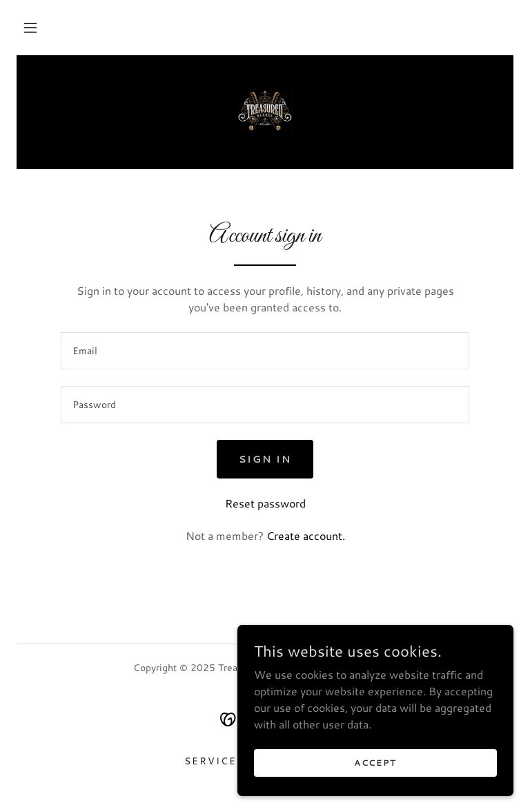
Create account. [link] (306, 535)
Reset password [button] (265, 503)
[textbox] (265, 351)
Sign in (265, 459)
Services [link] (214, 761)
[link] (265, 110)
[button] (30, 28)
